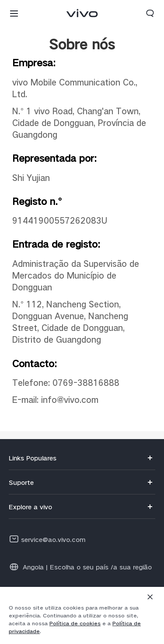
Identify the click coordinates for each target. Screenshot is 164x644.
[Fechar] (150, 597)
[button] (14, 13)
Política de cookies (75, 624)
